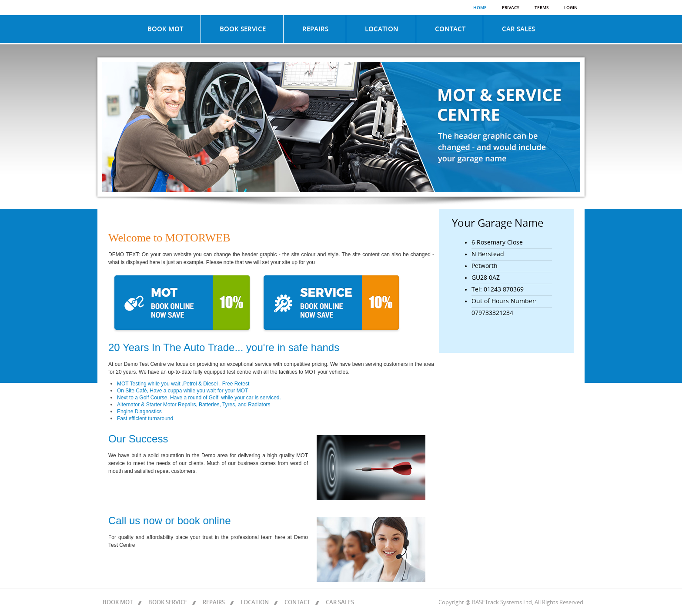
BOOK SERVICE (243, 29)
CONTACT (450, 29)
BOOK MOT (165, 29)
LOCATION (382, 29)
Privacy (511, 8)
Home (480, 8)
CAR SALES (518, 29)
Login (571, 8)
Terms (542, 8)
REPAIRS (315, 29)
